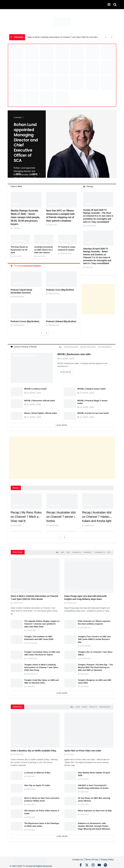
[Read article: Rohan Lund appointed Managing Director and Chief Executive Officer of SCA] (81, 144)
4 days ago (51, 225)
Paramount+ (19, 241)
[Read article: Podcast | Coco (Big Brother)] (62, 279)
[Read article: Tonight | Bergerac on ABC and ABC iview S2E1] (70, 682)
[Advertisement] (98, 299)
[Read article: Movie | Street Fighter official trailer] (17, 416)
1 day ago (16, 228)
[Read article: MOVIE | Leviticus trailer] (17, 391)
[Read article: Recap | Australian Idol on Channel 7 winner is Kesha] (62, 500)
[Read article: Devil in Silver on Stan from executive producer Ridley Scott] (17, 799)
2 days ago (83, 673)
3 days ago (30, 775)
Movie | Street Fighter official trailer (41, 413)
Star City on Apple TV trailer (37, 784)
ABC (63, 552)
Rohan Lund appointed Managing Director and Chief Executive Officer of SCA (26, 143)
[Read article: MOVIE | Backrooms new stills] (32, 367)
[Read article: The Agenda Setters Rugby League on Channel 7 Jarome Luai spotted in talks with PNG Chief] (17, 623)
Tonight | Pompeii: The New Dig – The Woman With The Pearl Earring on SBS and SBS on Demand (95, 666)
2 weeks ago (52, 525)
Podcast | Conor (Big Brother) (25, 321)
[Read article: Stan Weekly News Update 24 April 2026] (70, 774)
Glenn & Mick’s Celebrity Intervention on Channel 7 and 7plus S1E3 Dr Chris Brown (64, 37)
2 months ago (65, 254)
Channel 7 (19, 118)
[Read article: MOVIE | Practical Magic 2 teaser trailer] (70, 403)
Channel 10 (19, 283)
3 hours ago (30, 629)
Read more (67, 371)
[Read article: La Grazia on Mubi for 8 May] (17, 774)
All (63, 347)
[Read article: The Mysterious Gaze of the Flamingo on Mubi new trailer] (17, 825)
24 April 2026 (66, 358)
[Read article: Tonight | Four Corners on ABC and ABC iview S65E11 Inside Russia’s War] (70, 638)
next (36, 174)
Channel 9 (66, 241)
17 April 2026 (33, 417)
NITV (109, 552)
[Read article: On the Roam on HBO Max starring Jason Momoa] (70, 799)
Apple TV (93, 706)
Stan (78, 706)
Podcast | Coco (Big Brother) (60, 290)
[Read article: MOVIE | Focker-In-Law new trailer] (70, 416)
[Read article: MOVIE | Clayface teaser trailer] (70, 391)
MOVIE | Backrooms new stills (74, 354)
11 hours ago (90, 226)
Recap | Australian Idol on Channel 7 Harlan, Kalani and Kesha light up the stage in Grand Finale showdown (97, 520)
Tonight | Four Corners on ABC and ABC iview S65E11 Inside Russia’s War (94, 638)
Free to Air (42, 241)
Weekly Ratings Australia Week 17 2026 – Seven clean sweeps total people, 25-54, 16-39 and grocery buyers (25, 217)
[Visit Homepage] (8, 5)
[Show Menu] (109, 5)
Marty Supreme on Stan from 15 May (95, 809)
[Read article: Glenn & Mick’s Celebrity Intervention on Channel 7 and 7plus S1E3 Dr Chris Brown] (35, 575)
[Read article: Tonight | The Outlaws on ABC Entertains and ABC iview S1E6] (17, 638)
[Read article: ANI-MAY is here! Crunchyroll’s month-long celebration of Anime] (70, 787)
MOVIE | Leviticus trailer (36, 388)
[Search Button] (115, 5)
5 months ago (53, 294)
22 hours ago (31, 673)
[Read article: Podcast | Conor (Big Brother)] (26, 311)
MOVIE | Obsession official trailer (40, 400)
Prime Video (73, 743)
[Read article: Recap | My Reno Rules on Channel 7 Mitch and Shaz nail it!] (26, 500)
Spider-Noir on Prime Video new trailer (83, 749)
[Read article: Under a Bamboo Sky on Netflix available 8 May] (35, 729)
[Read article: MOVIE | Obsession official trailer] (17, 403)
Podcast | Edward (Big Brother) (61, 321)
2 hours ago (17, 602)
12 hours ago (17, 753)
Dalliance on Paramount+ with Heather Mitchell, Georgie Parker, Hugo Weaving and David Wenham (94, 825)
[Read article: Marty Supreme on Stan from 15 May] (70, 812)
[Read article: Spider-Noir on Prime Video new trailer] (89, 729)
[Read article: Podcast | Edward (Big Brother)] (62, 311)
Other (16, 204)
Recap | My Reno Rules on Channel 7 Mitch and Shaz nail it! (26, 516)
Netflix (17, 743)
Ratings (89, 204)
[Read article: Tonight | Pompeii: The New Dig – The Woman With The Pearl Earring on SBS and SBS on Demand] (70, 667)
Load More (62, 425)
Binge (85, 706)
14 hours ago (84, 627)
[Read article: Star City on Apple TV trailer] (17, 787)
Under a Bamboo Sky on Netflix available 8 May (34, 749)
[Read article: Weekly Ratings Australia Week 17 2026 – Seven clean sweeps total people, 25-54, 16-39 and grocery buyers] (26, 200)
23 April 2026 (33, 404)
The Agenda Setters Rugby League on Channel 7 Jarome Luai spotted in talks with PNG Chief (42, 623)
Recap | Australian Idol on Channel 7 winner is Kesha (61, 516)
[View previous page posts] (41, 333)
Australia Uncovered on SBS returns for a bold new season (43, 250)
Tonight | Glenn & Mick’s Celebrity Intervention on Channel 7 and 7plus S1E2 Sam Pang (41, 666)
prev (17, 174)
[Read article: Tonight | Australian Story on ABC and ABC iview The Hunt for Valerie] (17, 654)
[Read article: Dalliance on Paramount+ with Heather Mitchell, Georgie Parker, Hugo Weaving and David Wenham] (70, 825)
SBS (68, 552)
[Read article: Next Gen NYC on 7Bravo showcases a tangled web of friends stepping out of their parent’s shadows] (62, 200)
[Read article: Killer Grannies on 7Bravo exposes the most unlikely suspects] (70, 623)
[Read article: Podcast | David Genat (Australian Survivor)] (26, 279)
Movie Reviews (73, 347)
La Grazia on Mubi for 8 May (37, 771)
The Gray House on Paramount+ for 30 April (19, 250)
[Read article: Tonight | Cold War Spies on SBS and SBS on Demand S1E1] (17, 682)
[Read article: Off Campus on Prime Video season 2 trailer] (17, 812)
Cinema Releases (24, 355)
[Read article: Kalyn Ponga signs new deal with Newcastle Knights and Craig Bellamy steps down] (89, 575)
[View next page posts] (47, 333)
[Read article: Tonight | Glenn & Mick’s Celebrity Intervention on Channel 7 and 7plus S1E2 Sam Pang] (17, 667)
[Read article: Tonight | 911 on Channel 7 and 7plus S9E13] (70, 654)
